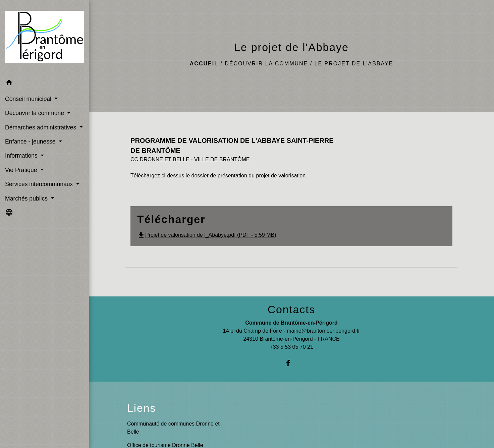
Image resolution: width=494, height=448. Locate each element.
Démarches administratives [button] (41, 127)
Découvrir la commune (266, 64)
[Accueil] (44, 38)
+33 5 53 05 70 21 (291, 347)
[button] (44, 84)
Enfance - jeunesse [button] (31, 142)
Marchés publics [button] (27, 199)
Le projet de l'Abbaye (354, 64)
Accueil (204, 64)
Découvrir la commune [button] (35, 113)
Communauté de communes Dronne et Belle (173, 428)
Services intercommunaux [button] (40, 184)
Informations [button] (22, 156)
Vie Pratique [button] (22, 170)
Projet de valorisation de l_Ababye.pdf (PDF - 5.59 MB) (207, 235)
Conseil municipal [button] (29, 99)
